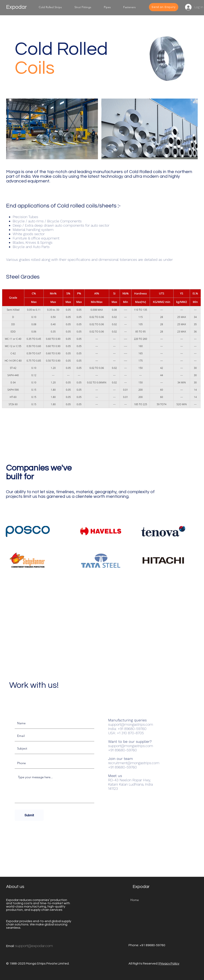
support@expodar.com (34, 946)
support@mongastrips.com (131, 724)
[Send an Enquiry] (164, 7)
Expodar (17, 7)
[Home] (134, 900)
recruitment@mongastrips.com (134, 763)
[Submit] (29, 815)
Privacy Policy (169, 964)
